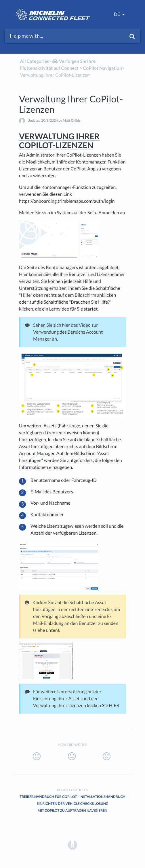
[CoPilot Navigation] (102, 68)
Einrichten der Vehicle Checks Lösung (73, 804)
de (117, 14)
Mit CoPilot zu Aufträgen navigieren (72, 810)
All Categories (34, 61)
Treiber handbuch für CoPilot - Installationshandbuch (72, 797)
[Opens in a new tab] (72, 844)
